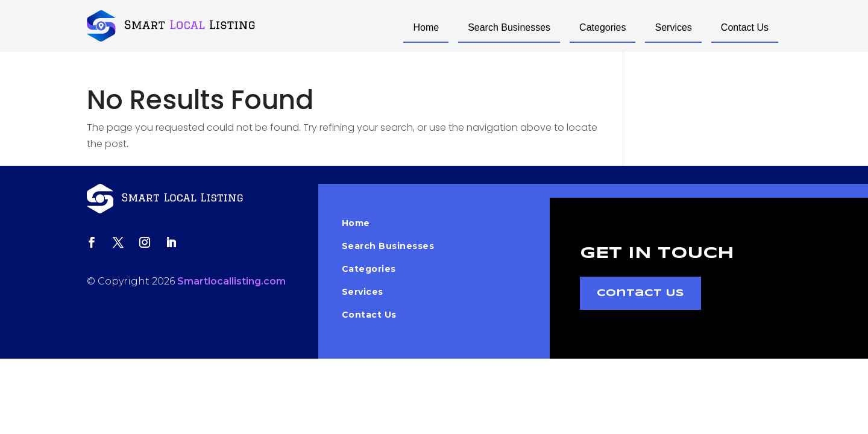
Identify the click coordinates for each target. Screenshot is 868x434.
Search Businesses (509, 27)
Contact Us (745, 27)
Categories (602, 27)
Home (426, 27)
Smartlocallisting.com (231, 281)
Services (673, 27)
